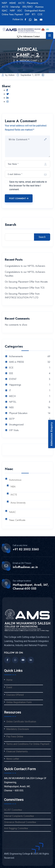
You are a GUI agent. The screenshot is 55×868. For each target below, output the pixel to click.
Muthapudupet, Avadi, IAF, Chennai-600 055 (31, 587)
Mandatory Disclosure (18, 729)
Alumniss (39, 7)
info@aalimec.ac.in (25, 567)
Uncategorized (16, 425)
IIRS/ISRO (27, 7)
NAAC (12, 512)
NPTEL (13, 402)
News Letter (13, 759)
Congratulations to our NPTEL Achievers (25, 266)
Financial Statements (17, 752)
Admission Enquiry (52, 434)
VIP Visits (14, 430)
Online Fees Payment (12, 14)
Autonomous (15, 480)
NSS (11, 408)
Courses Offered (15, 695)
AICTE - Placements (28, 3)
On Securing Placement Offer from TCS (25, 288)
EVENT (13, 379)
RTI (34, 14)
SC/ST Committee (13, 810)
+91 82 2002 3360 (26, 549)
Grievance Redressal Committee (20, 822)
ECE (11, 368)
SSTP (12, 419)
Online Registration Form (19, 702)
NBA (13, 487)
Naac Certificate (17, 520)
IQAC (5, 11)
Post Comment (19, 198)
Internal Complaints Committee (19, 816)
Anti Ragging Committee (16, 828)
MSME (13, 3)
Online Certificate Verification (21, 722)
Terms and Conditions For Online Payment (28, 744)
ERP (27, 14)
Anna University (18, 503)
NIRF (12, 11)
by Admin (8, 75)
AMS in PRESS (16, 362)
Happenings (15, 385)
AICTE (14, 495)
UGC (20, 11)
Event (9, 687)
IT (10, 391)
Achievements (16, 357)
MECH (12, 396)
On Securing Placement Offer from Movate (26, 282)
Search (10, 225)
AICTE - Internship (11, 7)
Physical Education (18, 413)
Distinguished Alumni (35, 11)
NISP (4, 3)
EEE (11, 373)
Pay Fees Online (15, 737)
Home (15, 57)
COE (40, 14)
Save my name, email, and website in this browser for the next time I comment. (28, 186)
